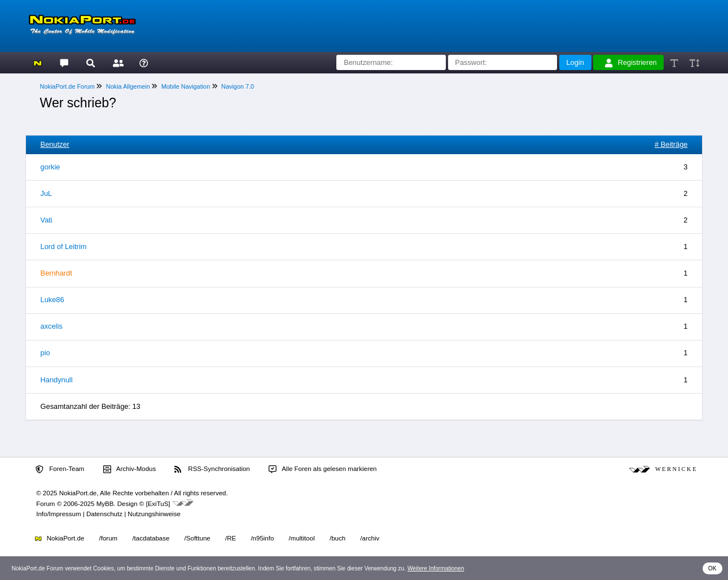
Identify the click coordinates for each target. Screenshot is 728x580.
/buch (337, 538)
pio (45, 353)
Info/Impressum (58, 514)
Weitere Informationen (436, 568)
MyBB (105, 504)
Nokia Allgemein (128, 86)
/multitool (302, 538)
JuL (47, 193)
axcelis (52, 326)
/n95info (262, 538)
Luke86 (52, 300)
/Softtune (198, 538)
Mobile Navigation (186, 86)
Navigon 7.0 (238, 86)
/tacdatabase (151, 538)
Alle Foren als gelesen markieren (323, 469)
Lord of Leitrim (64, 247)
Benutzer (55, 144)
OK (712, 568)
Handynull (57, 380)
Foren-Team (60, 469)
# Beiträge (671, 144)
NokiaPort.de (60, 538)
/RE (231, 538)
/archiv (370, 538)
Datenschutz (104, 514)
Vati (47, 220)
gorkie (51, 167)
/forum (109, 538)
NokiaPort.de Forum (67, 86)
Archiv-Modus (130, 469)
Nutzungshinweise (154, 514)
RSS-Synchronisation (212, 469)
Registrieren (631, 63)
